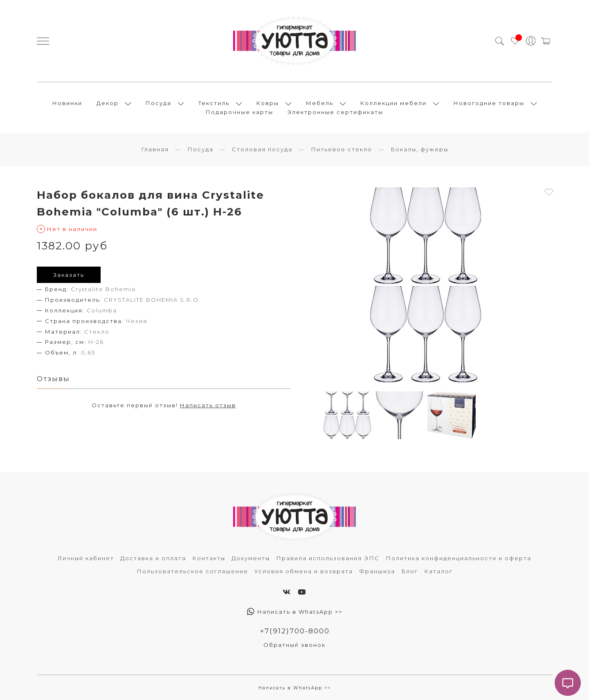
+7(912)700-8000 (295, 631)
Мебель (320, 103)
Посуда (158, 103)
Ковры (268, 103)
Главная (155, 149)
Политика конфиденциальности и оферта (459, 558)
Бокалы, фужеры (419, 149)
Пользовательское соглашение (192, 571)
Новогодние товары (489, 103)
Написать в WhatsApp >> (295, 612)
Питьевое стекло (342, 149)
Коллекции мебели (393, 103)
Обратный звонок (294, 645)
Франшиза (377, 571)
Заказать (69, 275)
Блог (410, 571)
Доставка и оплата (153, 558)
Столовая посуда (262, 149)
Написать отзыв (208, 405)
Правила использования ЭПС (328, 558)
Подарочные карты (239, 112)
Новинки (67, 103)
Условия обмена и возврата (304, 571)
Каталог (438, 571)
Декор (108, 103)
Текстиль (214, 103)
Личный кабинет (86, 558)
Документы (251, 558)
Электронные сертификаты (335, 112)
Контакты (209, 558)
